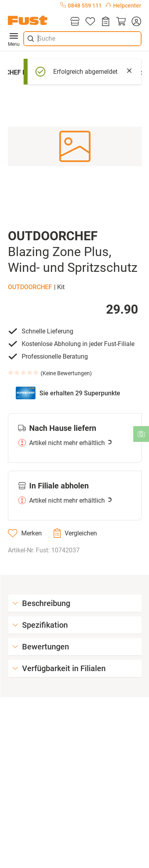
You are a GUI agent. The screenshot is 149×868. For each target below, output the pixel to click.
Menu (14, 39)
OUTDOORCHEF (30, 287)
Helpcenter (123, 6)
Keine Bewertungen (66, 373)
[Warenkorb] (121, 22)
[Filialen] (75, 22)
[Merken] (25, 533)
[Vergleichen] (75, 533)
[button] (75, 146)
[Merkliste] (90, 22)
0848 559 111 (81, 6)
